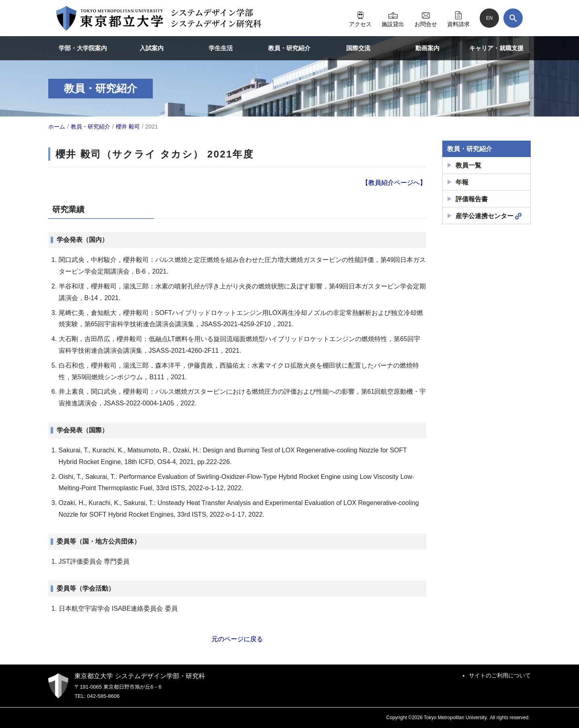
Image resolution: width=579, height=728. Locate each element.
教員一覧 (468, 165)
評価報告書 (472, 199)
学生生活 (221, 48)
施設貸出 (393, 18)
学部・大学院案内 (83, 48)
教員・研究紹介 (289, 48)
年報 (462, 182)
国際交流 (358, 48)
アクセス (360, 18)
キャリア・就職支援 (496, 48)
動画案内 (427, 48)
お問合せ (426, 18)
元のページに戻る (237, 639)
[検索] (513, 18)
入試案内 (152, 48)
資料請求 (458, 18)
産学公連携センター (489, 216)
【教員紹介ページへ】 (394, 183)
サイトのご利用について (500, 675)
